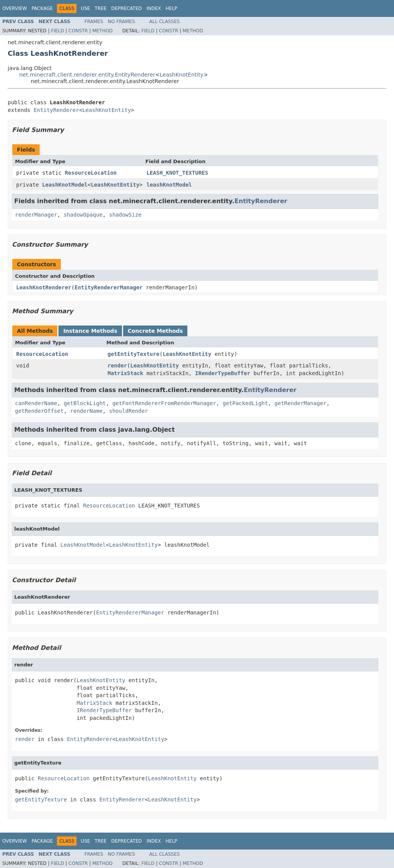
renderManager (36, 215)
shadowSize (125, 215)
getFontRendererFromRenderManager (164, 403)
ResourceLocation (91, 173)
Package (42, 8)
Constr (78, 31)
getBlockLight (85, 403)
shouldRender (128, 411)
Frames (94, 22)
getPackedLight (245, 403)
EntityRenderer (56, 110)
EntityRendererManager (109, 287)
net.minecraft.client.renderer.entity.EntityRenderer (87, 75)
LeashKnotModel (65, 185)
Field (57, 31)
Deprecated (127, 8)
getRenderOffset (39, 411)
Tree (101, 8)
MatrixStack (126, 373)
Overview (15, 8)
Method (103, 31)
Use (85, 8)
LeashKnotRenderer (44, 287)
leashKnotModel (169, 185)
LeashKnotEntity (182, 75)
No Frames (121, 22)
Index (154, 8)
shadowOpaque (83, 215)
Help (171, 8)
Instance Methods (90, 331)
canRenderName (36, 403)
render (118, 366)
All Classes (164, 22)
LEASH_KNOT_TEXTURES (177, 173)
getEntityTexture (134, 354)
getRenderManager (300, 403)
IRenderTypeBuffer (223, 373)
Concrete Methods (155, 331)
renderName (86, 411)
